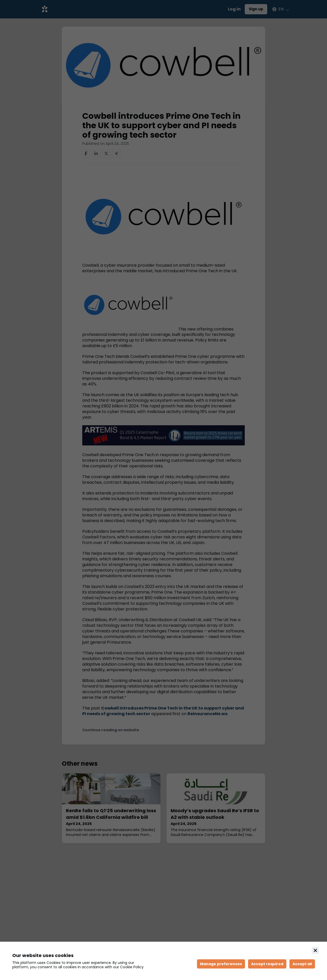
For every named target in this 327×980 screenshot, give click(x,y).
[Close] (315, 950)
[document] (163, 961)
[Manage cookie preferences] (221, 964)
